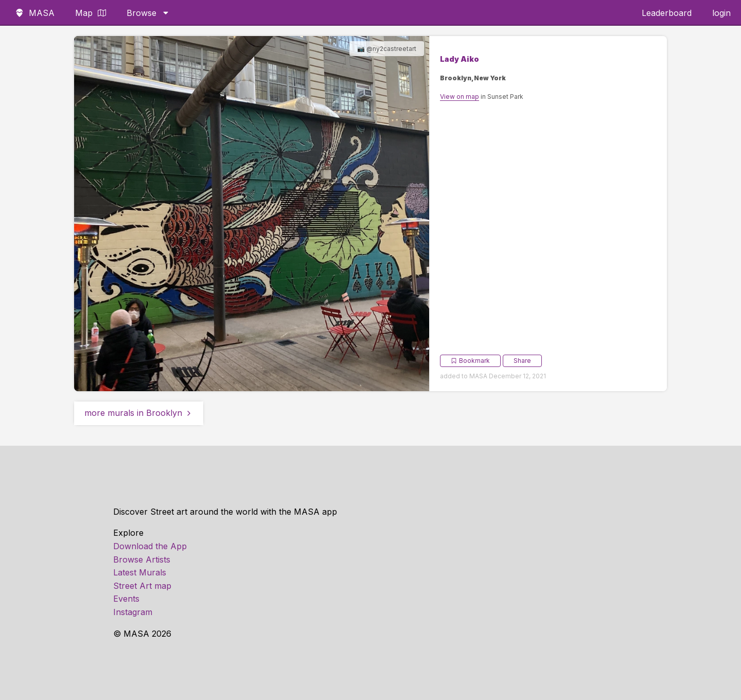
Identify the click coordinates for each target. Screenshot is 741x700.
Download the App (150, 546)
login (721, 13)
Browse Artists (142, 559)
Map (91, 13)
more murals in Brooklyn (139, 413)
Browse (148, 13)
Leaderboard (667, 13)
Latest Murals (140, 572)
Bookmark (470, 361)
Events (126, 599)
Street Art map (142, 586)
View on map (460, 97)
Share (522, 361)
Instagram (133, 612)
